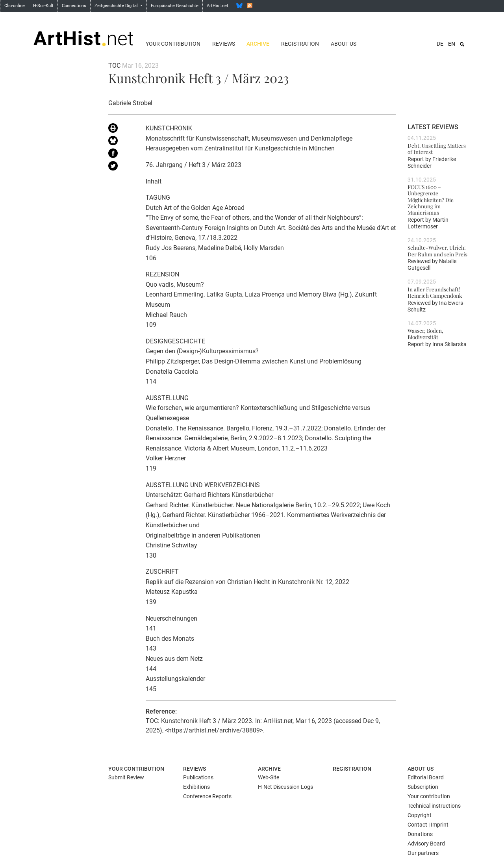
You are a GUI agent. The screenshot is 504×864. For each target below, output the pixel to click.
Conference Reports (207, 796)
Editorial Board (426, 777)
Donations (420, 834)
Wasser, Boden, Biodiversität (425, 334)
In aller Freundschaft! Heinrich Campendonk (435, 292)
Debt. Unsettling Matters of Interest (437, 148)
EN (452, 44)
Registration (300, 44)
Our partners (423, 853)
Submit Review (126, 777)
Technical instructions (434, 806)
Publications (198, 777)
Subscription (423, 787)
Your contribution (173, 44)
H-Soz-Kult (43, 6)
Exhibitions (196, 787)
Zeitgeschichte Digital (117, 6)
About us (344, 44)
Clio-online (15, 6)
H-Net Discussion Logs (285, 787)
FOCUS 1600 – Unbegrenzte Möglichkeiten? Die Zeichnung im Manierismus (431, 199)
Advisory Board (426, 844)
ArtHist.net (218, 6)
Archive (258, 44)
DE (440, 44)
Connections (74, 6)
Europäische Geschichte (175, 6)
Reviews (224, 44)
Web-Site (269, 777)
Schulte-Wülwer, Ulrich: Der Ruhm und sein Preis (437, 250)
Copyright (420, 815)
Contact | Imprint (428, 825)
